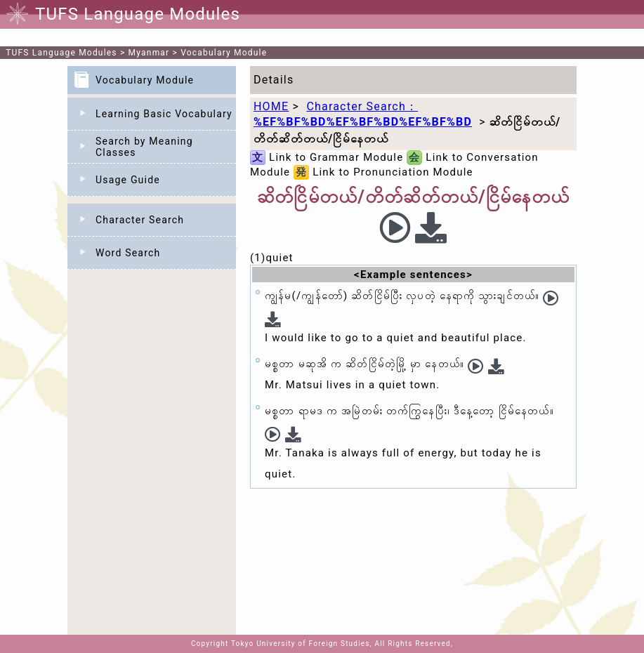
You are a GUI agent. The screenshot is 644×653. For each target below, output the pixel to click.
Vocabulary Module (224, 53)
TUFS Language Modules (61, 53)
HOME (271, 106)
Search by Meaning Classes (144, 147)
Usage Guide (128, 180)
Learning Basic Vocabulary (164, 114)
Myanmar (149, 53)
